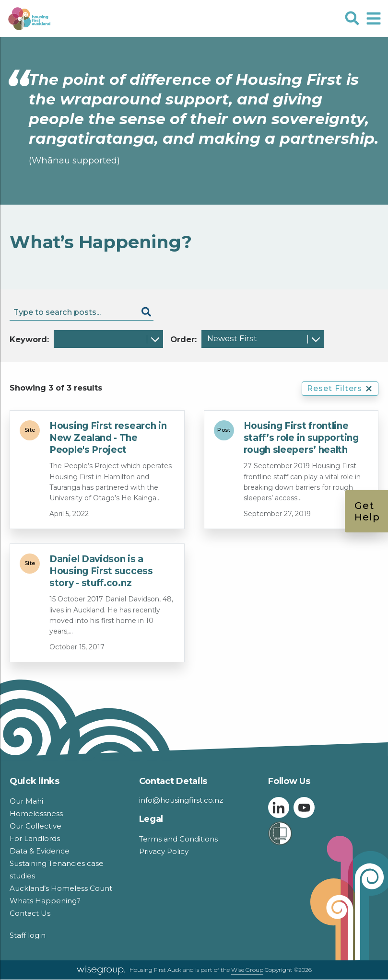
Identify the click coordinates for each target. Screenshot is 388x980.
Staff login (28, 935)
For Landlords (35, 838)
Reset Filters (340, 388)
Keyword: (29, 339)
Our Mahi (26, 801)
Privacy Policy (164, 851)
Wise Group (247, 970)
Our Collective (35, 826)
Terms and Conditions (178, 839)
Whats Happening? (45, 901)
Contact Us (30, 913)
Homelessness (36, 813)
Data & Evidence (40, 851)
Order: (183, 339)
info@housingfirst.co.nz (181, 800)
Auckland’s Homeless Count (61, 888)
